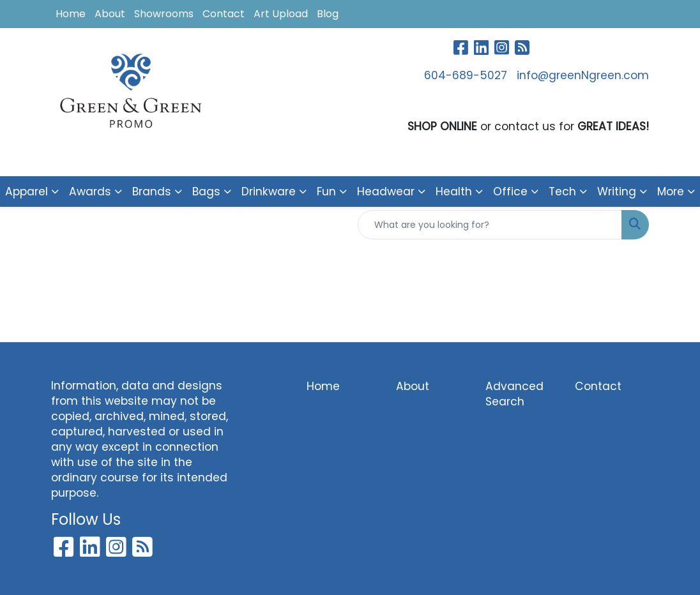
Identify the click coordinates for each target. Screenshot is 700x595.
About (110, 14)
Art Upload (281, 14)
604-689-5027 (466, 75)
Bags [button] (206, 192)
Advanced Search (514, 394)
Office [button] (510, 192)
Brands (152, 192)
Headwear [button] (386, 192)
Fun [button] (326, 192)
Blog (328, 14)
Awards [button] (90, 192)
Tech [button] (562, 192)
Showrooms (164, 14)
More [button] (671, 192)
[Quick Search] (490, 225)
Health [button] (454, 192)
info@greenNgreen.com (583, 75)
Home (71, 14)
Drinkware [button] (269, 192)
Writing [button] (617, 192)
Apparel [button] (27, 192)
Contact (224, 14)
